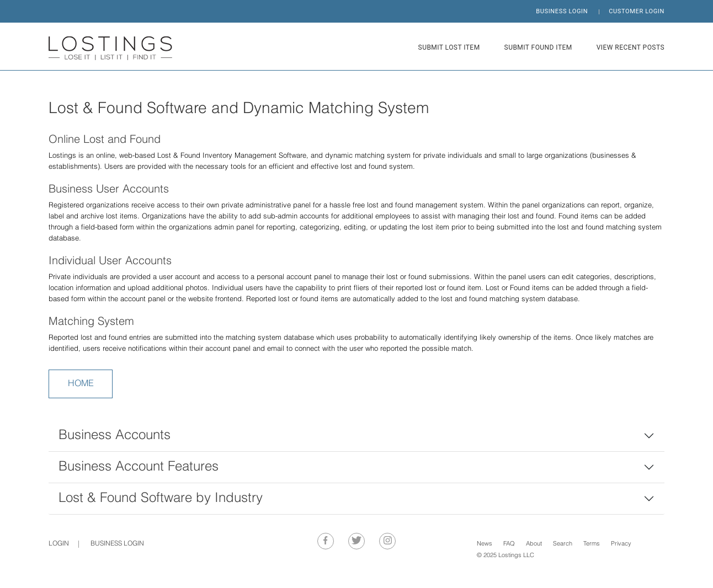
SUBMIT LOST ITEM (449, 47)
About (534, 544)
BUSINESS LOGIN (562, 11)
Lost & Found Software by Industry (161, 498)
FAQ (509, 544)
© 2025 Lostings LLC (506, 556)
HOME (81, 384)
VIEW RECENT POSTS (630, 47)
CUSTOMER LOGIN (637, 11)
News (485, 544)
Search (563, 544)
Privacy (621, 544)
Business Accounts (115, 435)
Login (59, 544)
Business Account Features (139, 467)
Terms (592, 544)
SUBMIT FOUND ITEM (538, 47)
